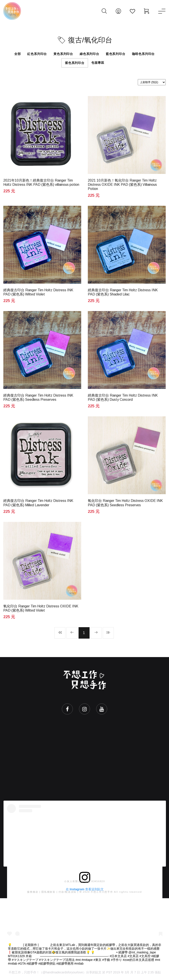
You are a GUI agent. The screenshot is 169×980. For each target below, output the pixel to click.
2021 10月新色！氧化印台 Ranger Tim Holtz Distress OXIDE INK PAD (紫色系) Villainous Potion (122, 185)
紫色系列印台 (75, 63)
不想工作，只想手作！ (24, 973)
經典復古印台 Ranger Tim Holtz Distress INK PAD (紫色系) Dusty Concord (123, 397)
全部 (18, 54)
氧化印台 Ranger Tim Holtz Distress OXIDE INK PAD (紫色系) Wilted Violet (41, 608)
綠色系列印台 (89, 54)
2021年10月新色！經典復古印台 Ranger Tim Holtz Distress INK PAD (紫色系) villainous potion (41, 182)
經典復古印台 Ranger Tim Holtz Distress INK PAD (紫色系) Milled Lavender (38, 503)
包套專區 (98, 63)
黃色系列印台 (63, 54)
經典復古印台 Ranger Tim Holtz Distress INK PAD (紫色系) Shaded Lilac (123, 292)
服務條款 (33, 892)
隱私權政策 (48, 892)
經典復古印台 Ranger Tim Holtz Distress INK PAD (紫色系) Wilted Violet (38, 292)
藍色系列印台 (116, 54)
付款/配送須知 (67, 892)
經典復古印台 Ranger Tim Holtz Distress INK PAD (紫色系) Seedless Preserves (38, 397)
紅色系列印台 (37, 54)
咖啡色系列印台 (143, 54)
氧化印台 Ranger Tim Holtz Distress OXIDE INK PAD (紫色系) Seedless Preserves (125, 503)
